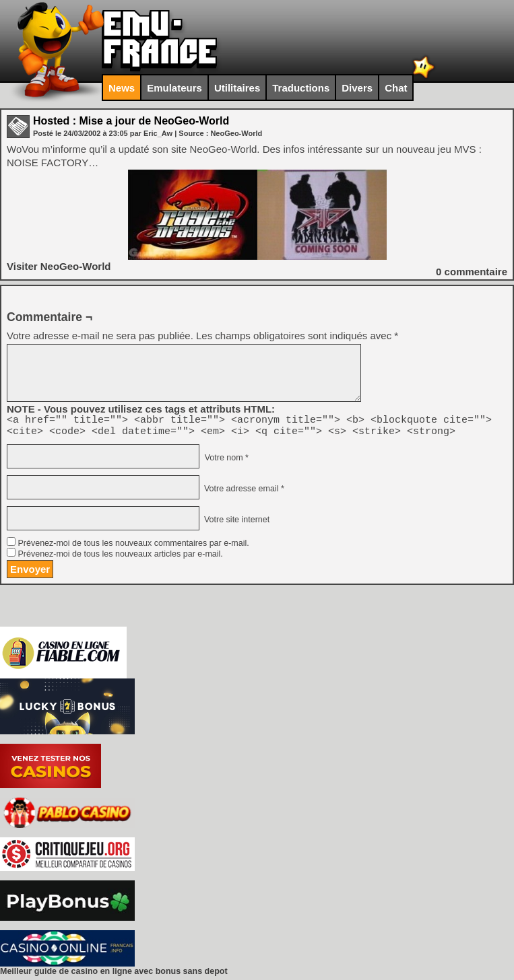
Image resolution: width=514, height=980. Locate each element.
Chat (396, 88)
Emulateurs (174, 88)
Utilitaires (237, 88)
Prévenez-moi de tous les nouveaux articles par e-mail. (120, 558)
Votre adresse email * (243, 493)
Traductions (301, 88)
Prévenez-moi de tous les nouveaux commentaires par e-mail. (133, 547)
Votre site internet (235, 524)
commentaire (472, 272)
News (122, 88)
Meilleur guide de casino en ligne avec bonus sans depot (114, 975)
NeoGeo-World (236, 133)
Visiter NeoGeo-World (59, 266)
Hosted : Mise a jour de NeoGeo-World (131, 121)
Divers (357, 88)
